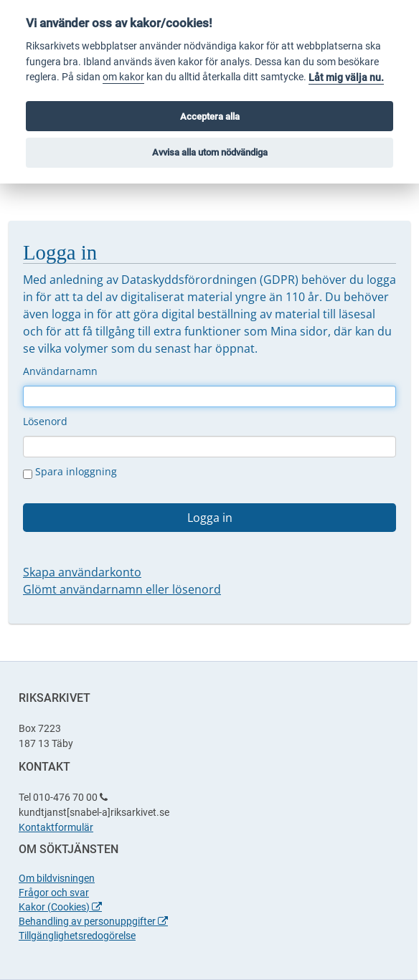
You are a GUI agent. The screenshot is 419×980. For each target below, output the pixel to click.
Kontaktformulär (56, 827)
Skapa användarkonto (82, 572)
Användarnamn (60, 371)
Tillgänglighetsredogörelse (77, 936)
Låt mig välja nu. (346, 78)
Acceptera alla (210, 116)
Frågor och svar (54, 893)
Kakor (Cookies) (60, 907)
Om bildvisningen (57, 878)
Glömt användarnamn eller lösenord (122, 589)
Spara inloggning (70, 472)
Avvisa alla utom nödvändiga (210, 152)
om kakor (123, 77)
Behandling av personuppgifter (93, 921)
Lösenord (45, 421)
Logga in (210, 518)
